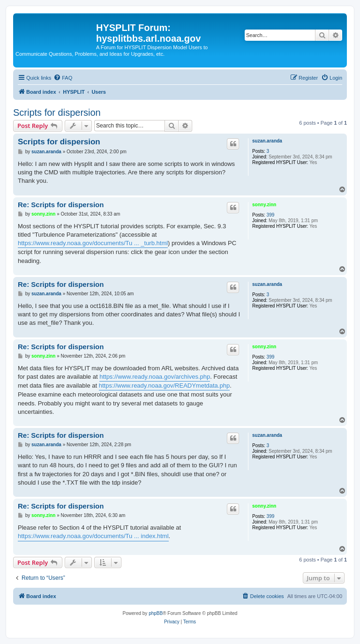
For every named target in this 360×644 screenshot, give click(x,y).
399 (271, 215)
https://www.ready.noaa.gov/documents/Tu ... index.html (93, 536)
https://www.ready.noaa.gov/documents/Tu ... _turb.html (93, 243)
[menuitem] (63, 78)
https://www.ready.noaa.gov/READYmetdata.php (164, 386)
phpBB (156, 613)
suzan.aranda (267, 141)
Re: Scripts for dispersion (61, 205)
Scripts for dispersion (57, 112)
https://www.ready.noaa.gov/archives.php (155, 377)
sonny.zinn (264, 205)
